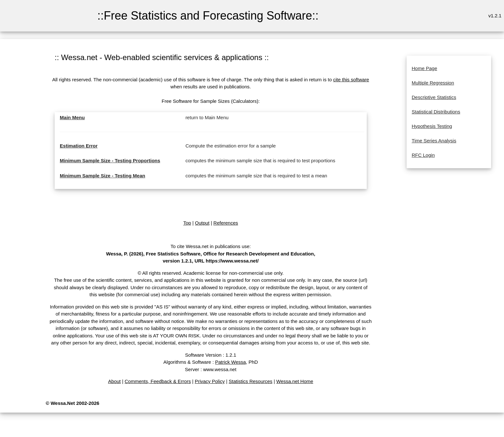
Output (202, 223)
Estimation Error (79, 146)
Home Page (424, 68)
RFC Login (423, 155)
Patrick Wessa (230, 362)
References (226, 223)
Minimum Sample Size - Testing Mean (103, 176)
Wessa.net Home (295, 381)
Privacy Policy (210, 381)
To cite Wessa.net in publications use (210, 246)
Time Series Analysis (434, 141)
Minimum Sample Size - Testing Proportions (110, 161)
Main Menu (72, 117)
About (114, 381)
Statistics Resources (250, 381)
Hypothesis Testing (432, 126)
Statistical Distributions (436, 112)
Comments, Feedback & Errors (158, 381)
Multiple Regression (433, 83)
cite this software (351, 80)
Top (187, 223)
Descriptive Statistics (434, 97)
